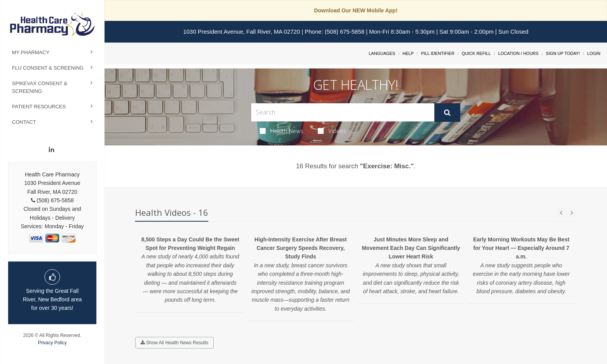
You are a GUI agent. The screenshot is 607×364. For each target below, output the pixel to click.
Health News (282, 131)
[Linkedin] (51, 150)
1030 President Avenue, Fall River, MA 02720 (242, 32)
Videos (332, 131)
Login (594, 53)
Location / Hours (518, 53)
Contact (24, 122)
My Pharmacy (31, 52)
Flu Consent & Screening (48, 68)
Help (408, 53)
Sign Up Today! (563, 53)
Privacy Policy (52, 343)
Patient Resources (39, 107)
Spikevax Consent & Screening (40, 87)
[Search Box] (343, 112)
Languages (382, 53)
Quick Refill (476, 53)
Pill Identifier (437, 53)
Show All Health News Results (174, 343)
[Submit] (447, 113)
